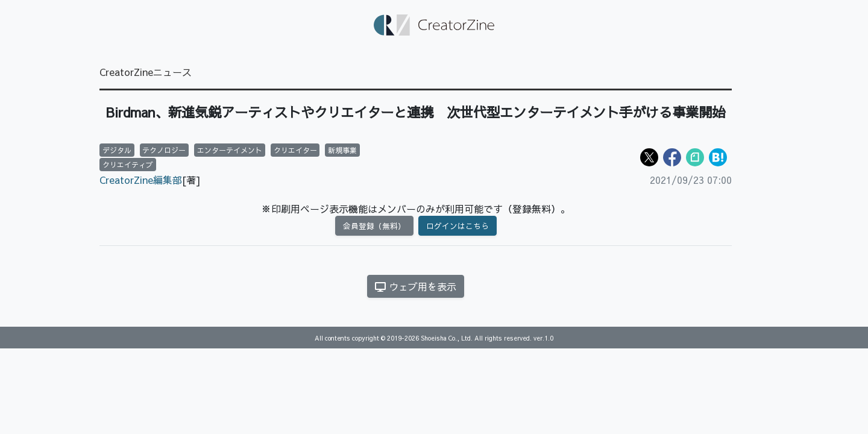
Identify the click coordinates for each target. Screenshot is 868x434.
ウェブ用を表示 (416, 286)
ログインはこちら (458, 226)
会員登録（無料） (374, 226)
